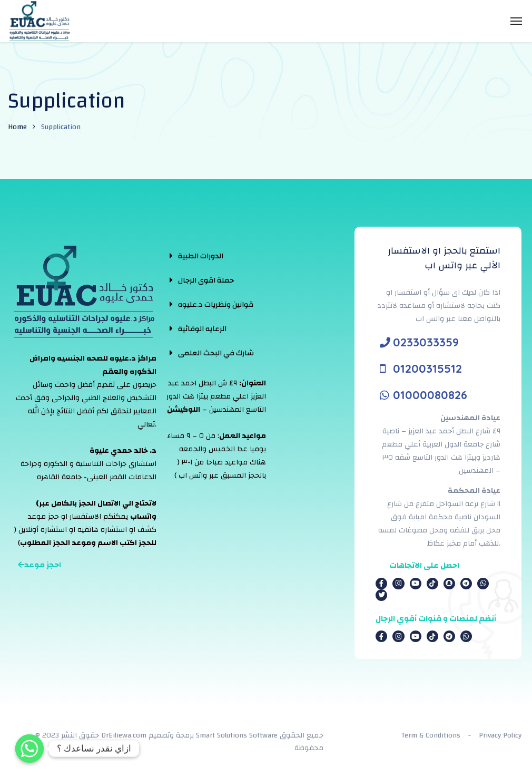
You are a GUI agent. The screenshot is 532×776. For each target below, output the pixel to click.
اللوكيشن (184, 410)
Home (17, 127)
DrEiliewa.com (124, 735)
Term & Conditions (431, 735)
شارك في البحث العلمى (216, 353)
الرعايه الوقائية (202, 329)
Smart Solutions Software (237, 735)
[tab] (212, 256)
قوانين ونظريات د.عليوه (216, 305)
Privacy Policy (500, 735)
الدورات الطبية (201, 256)
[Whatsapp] (29, 749)
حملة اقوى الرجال (206, 280)
